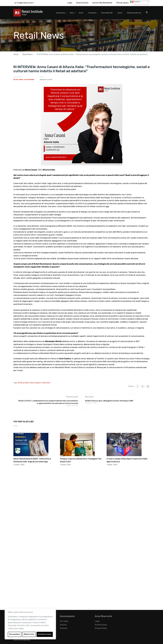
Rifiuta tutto (29, 634)
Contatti (64, 628)
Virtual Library (122, 3)
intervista (46, 383)
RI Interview (29, 80)
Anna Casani (35, 383)
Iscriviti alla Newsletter (102, 3)
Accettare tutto (45, 634)
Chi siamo (64, 621)
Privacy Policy (101, 628)
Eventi (81, 13)
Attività (63, 625)
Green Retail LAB (107, 13)
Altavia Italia (23, 383)
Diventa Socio (82, 3)
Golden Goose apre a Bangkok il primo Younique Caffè (109, 401)
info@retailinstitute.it (25, 3)
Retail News (18, 80)
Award (120, 13)
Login (70, 3)
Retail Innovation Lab (134, 13)
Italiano (135, 2)
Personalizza (15, 634)
